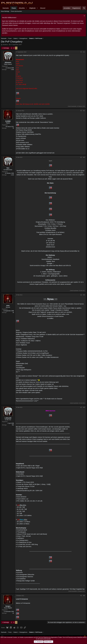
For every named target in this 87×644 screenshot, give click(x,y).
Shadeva (5, 45)
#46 (84, 596)
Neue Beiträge (5, 11)
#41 (84, 52)
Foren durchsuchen (16, 11)
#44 (84, 295)
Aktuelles (22, 8)
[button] (26, 8)
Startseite (6, 8)
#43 (84, 157)
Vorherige (6, 48)
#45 (84, 407)
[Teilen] (81, 52)
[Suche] (84, 8)
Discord (43, 8)
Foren (14, 8)
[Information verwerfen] (84, 16)
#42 (84, 111)
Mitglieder (33, 8)
